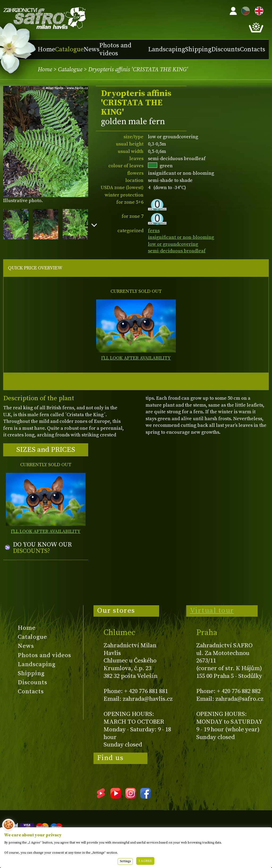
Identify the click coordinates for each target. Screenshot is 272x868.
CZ (244, 10)
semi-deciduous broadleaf (177, 251)
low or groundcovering (173, 244)
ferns (154, 231)
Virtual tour (212, 611)
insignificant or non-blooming (181, 237)
